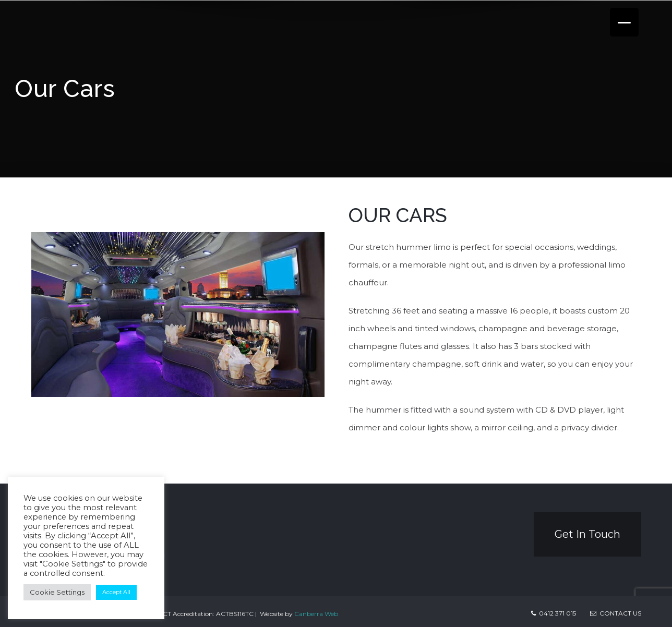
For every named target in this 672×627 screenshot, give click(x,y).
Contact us (616, 613)
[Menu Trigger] (624, 22)
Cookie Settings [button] (57, 592)
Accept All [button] (116, 592)
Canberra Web (316, 614)
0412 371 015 (557, 613)
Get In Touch (587, 534)
